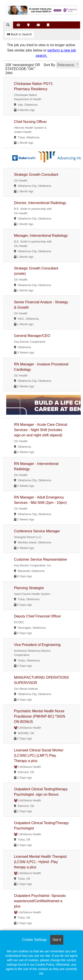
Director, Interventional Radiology (40, 203)
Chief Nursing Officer (30, 122)
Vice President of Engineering (37, 645)
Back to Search (19, 34)
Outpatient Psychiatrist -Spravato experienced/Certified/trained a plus (40, 901)
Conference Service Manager (37, 531)
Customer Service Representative (40, 559)
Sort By (49, 65)
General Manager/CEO (32, 336)
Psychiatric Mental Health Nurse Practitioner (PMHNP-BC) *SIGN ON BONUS (40, 716)
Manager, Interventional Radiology (41, 236)
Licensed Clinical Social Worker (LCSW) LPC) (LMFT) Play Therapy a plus (39, 756)
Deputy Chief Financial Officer (37, 616)
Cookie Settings (34, 940)
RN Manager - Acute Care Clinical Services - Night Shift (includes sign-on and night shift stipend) (41, 430)
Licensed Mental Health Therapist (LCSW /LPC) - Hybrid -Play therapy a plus (40, 862)
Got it (57, 940)
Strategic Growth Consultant (36, 175)
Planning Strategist (29, 588)
